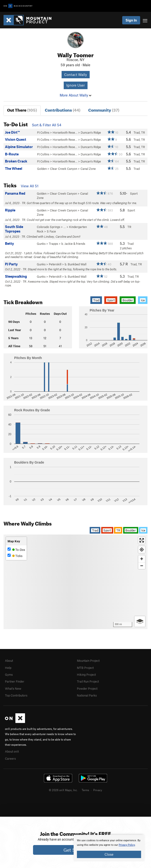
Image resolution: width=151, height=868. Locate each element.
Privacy (98, 790)
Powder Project (87, 688)
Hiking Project (86, 675)
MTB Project (85, 668)
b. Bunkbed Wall (75, 264)
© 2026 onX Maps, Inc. (63, 790)
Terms (85, 790)
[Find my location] (142, 550)
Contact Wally (75, 75)
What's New (13, 688)
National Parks (87, 695)
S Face (51, 231)
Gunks (41, 244)
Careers (10, 758)
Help (8, 668)
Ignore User (75, 85)
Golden (42, 169)
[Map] (75, 582)
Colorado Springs (48, 227)
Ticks (15, 556)
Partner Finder (15, 681)
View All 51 (30, 186)
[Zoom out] (142, 566)
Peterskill (55, 264)
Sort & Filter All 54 (47, 125)
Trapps (53, 244)
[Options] (140, 621)
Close (109, 854)
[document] (109, 848)
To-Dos (16, 550)
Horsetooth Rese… (65, 132)
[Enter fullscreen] (142, 540)
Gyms (9, 675)
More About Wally (75, 95)
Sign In (131, 20)
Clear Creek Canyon (64, 169)
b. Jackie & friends (73, 244)
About (9, 661)
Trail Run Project (88, 681)
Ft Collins (43, 132)
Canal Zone (88, 169)
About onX (12, 751)
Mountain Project (88, 661)
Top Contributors (16, 695)
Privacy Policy (127, 845)
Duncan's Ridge (91, 132)
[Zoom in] (142, 559)
